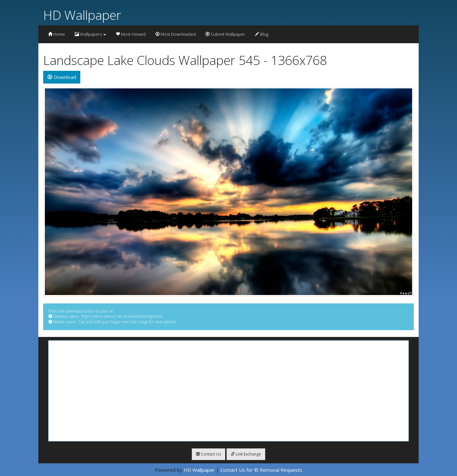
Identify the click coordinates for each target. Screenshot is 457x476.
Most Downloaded (176, 34)
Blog (261, 34)
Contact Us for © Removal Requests (261, 470)
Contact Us (209, 454)
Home (57, 34)
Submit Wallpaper (225, 34)
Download (62, 77)
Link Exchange (246, 454)
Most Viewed (131, 34)
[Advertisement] (228, 391)
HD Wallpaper (82, 15)
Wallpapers (90, 34)
